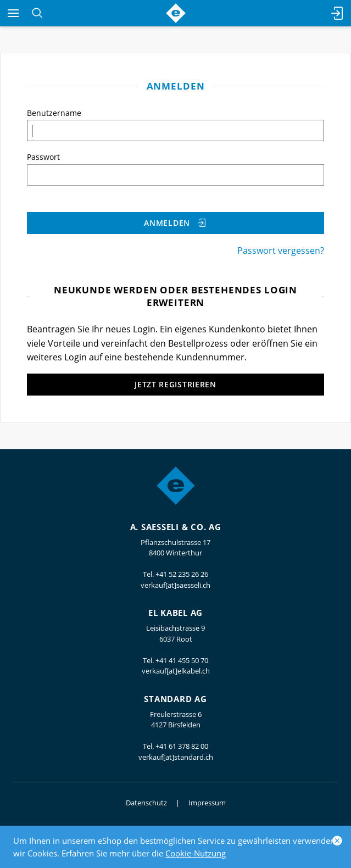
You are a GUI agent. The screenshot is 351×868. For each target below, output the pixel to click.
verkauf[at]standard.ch (176, 757)
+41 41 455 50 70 (182, 660)
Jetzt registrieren (176, 384)
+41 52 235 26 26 (182, 574)
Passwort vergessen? (281, 251)
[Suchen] (37, 13)
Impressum (207, 803)
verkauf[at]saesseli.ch (176, 585)
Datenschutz (146, 803)
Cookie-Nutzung (196, 853)
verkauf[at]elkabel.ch (176, 671)
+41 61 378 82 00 (182, 746)
